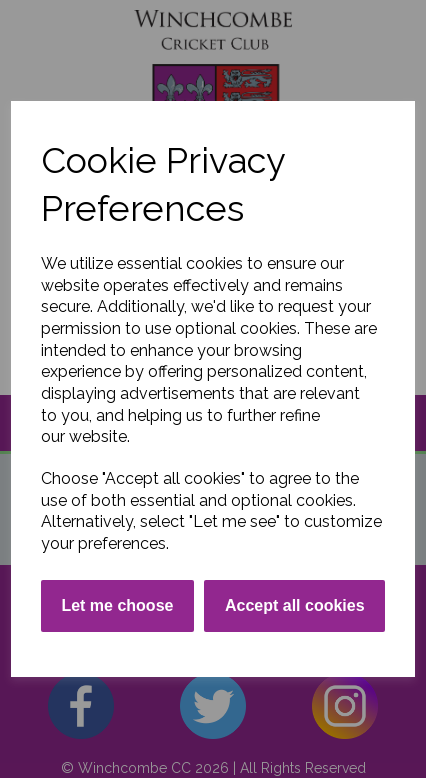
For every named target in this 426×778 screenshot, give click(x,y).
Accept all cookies (295, 605)
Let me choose (117, 605)
